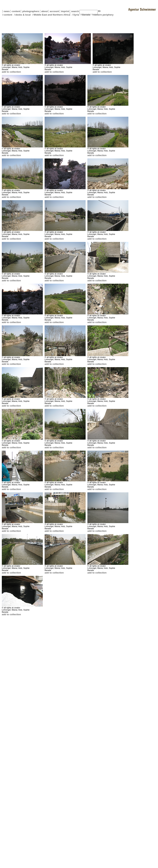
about (44, 11)
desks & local (23, 15)
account (54, 11)
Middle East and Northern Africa (52, 15)
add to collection (11, 72)
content (15, 11)
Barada (86, 15)
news (7, 11)
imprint (65, 11)
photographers (31, 11)
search (75, 11)
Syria (76, 15)
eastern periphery (103, 15)
